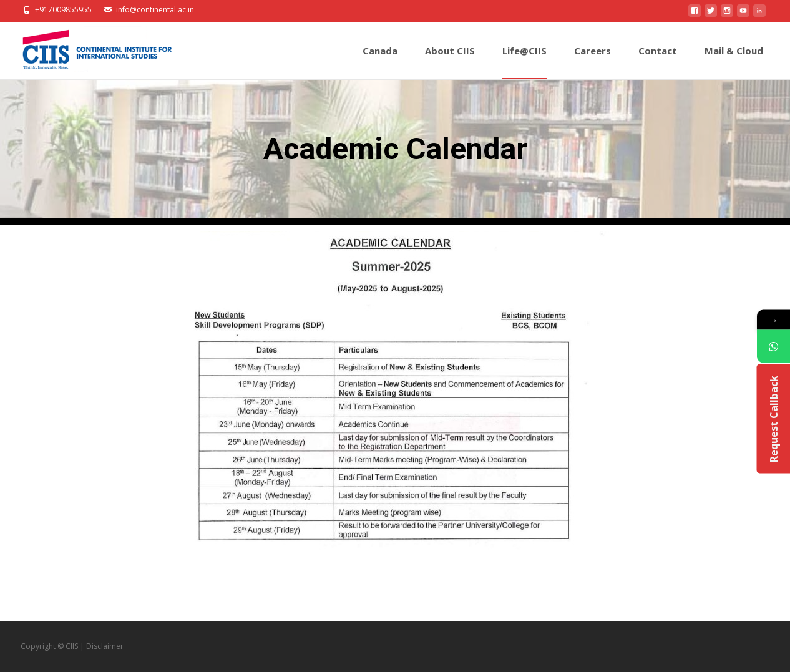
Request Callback (773, 418)
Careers (592, 62)
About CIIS (450, 62)
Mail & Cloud (734, 62)
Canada (380, 62)
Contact (658, 62)
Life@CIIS (524, 62)
